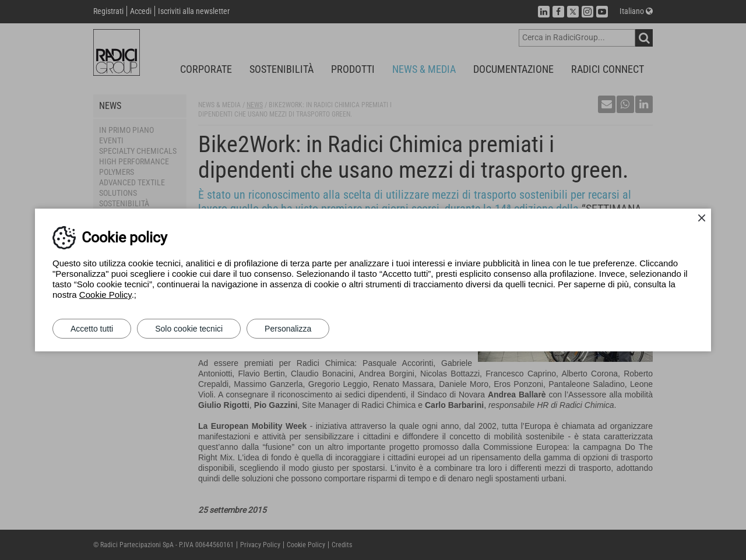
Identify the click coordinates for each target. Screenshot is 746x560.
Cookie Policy (105, 295)
